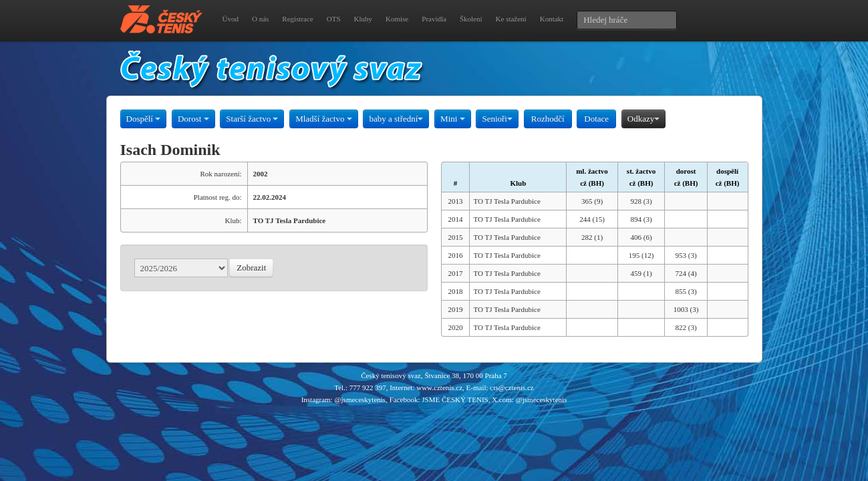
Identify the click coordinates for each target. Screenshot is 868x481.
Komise (397, 19)
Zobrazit (251, 268)
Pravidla (434, 19)
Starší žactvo (252, 119)
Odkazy (643, 119)
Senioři (497, 119)
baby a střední (396, 119)
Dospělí (144, 119)
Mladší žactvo (324, 119)
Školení (471, 19)
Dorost (193, 119)
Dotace (596, 119)
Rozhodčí (548, 119)
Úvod (231, 19)
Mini (453, 119)
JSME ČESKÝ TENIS (455, 399)
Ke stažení (511, 19)
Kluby (364, 19)
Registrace (297, 19)
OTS (334, 19)
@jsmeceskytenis (360, 399)
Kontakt (552, 19)
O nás (260, 19)
